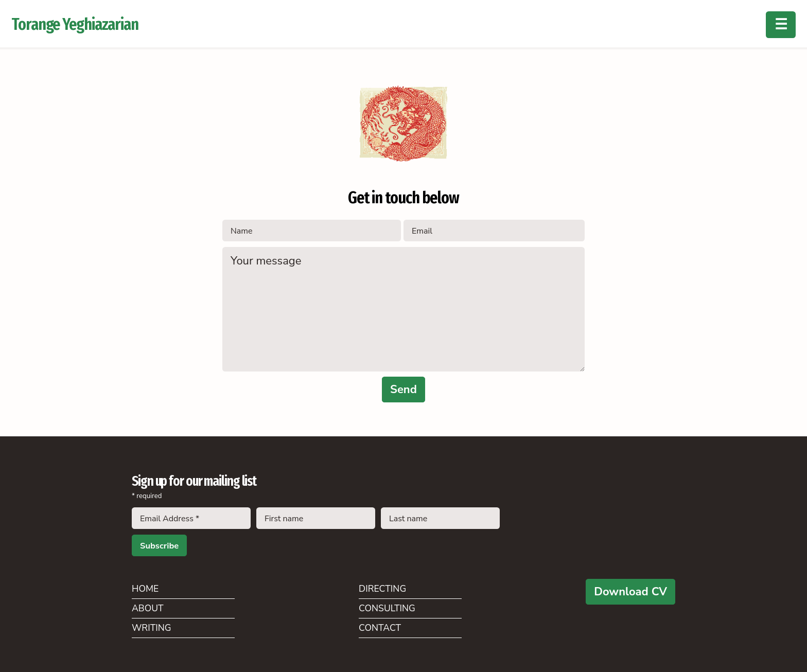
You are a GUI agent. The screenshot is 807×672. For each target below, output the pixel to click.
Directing (382, 589)
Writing (152, 628)
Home (145, 589)
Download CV (630, 592)
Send (403, 390)
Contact (380, 628)
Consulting (387, 608)
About (148, 608)
